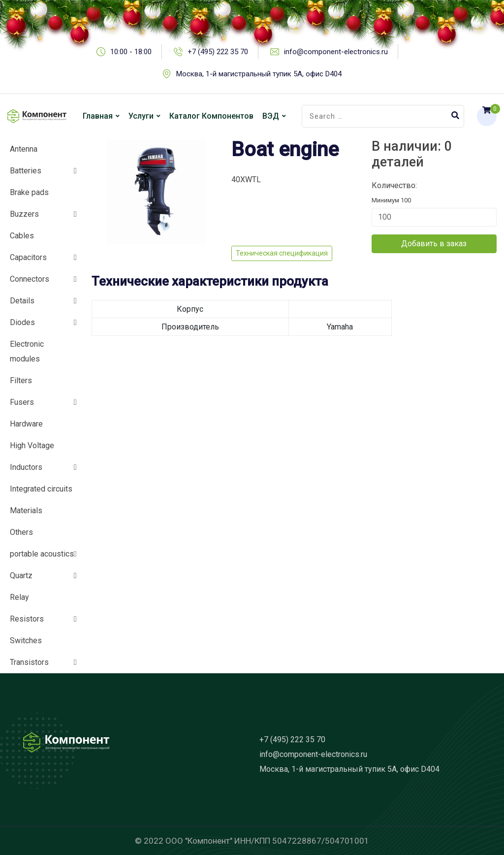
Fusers (22, 402)
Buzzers (24, 214)
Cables (22, 236)
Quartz (21, 575)
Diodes (22, 322)
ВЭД (271, 116)
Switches (26, 641)
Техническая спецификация (282, 253)
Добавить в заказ (434, 244)
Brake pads (29, 192)
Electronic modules (27, 351)
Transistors (29, 662)
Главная (98, 116)
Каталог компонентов (211, 116)
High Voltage (32, 445)
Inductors (26, 467)
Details (22, 301)
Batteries (26, 171)
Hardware (26, 424)
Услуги (141, 116)
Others (21, 532)
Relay (19, 597)
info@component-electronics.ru (313, 754)
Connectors (30, 279)
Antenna (24, 149)
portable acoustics (42, 554)
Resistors (27, 619)
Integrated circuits (41, 489)
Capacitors (28, 257)
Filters (21, 380)
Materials (26, 510)
